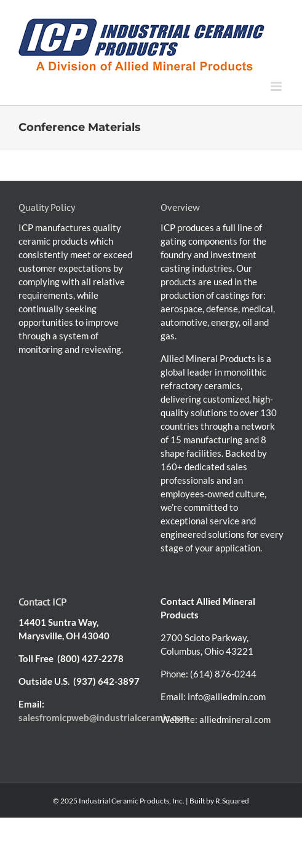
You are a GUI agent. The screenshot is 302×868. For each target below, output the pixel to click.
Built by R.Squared (219, 801)
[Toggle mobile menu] (277, 86)
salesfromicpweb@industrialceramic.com (104, 717)
